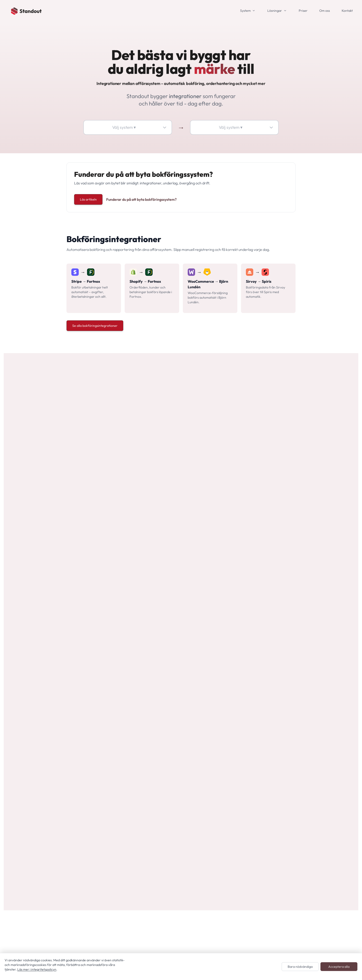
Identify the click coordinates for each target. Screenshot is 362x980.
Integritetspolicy (231, 702)
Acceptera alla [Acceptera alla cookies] (339, 967)
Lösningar (275, 11)
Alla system (157, 713)
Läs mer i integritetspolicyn (37, 969)
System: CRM (159, 735)
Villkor (223, 709)
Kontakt (347, 11)
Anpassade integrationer (168, 772)
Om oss (325, 11)
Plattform (226, 761)
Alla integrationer (162, 765)
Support (225, 746)
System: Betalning (162, 721)
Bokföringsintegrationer (167, 780)
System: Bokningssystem (168, 728)
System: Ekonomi (162, 750)
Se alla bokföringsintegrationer (95, 326)
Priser (303, 11)
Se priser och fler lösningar (92, 454)
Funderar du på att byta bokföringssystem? (141, 199)
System (245, 11)
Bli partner (227, 754)
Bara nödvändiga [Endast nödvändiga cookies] (300, 967)
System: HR (157, 758)
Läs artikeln (88, 199)
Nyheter (225, 739)
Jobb (222, 732)
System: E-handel (162, 743)
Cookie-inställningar (234, 769)
